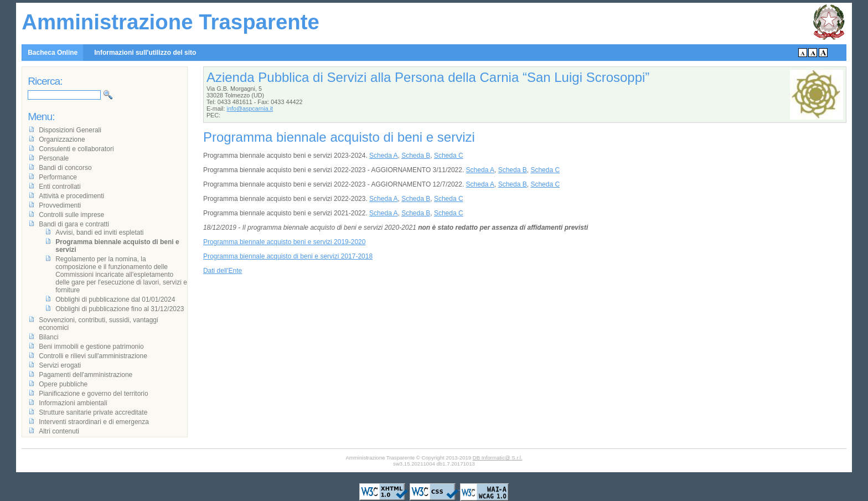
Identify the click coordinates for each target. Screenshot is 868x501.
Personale (54, 158)
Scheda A (383, 156)
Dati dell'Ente (223, 271)
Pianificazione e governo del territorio (93, 394)
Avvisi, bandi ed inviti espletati (99, 233)
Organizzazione (62, 140)
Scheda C (449, 156)
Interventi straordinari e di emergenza (94, 422)
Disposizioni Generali (70, 130)
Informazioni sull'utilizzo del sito (145, 53)
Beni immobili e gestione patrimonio (91, 347)
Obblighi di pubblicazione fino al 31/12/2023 (120, 309)
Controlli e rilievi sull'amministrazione (93, 356)
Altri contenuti (59, 431)
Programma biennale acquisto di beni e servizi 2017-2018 (288, 256)
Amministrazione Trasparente (170, 22)
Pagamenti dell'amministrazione (86, 375)
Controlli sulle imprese (71, 215)
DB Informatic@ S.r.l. (498, 458)
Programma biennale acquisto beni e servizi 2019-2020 (285, 242)
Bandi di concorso (65, 168)
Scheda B (416, 156)
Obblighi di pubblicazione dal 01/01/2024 (115, 299)
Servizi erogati (60, 365)
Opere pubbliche (63, 384)
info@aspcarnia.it (250, 109)
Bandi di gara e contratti (74, 224)
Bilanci (48, 337)
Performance (58, 177)
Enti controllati (60, 187)
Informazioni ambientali (73, 403)
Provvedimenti (60, 205)
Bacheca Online (53, 53)
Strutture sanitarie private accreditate (93, 412)
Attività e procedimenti (71, 196)
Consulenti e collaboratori (76, 149)
